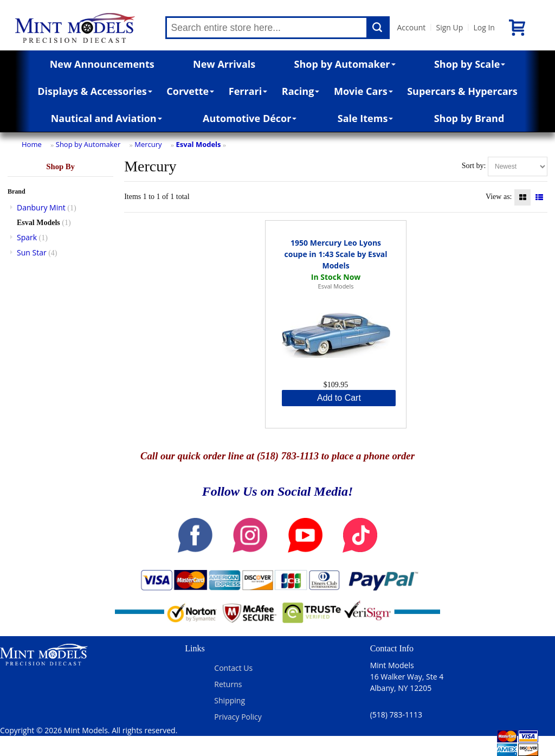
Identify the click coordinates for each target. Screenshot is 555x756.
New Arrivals (224, 64)
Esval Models (199, 144)
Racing (301, 91)
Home (32, 144)
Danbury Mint (41, 207)
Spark (27, 237)
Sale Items (366, 118)
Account (412, 27)
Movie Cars (363, 91)
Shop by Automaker (345, 64)
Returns (228, 684)
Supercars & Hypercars (462, 91)
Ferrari (248, 91)
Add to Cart (339, 398)
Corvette (190, 91)
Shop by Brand (469, 118)
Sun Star (32, 252)
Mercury (148, 144)
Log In (484, 27)
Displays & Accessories (95, 91)
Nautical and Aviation (107, 118)
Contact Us (233, 668)
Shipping (230, 700)
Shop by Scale (470, 64)
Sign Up (449, 27)
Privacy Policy (238, 717)
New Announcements (102, 64)
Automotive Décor (250, 118)
